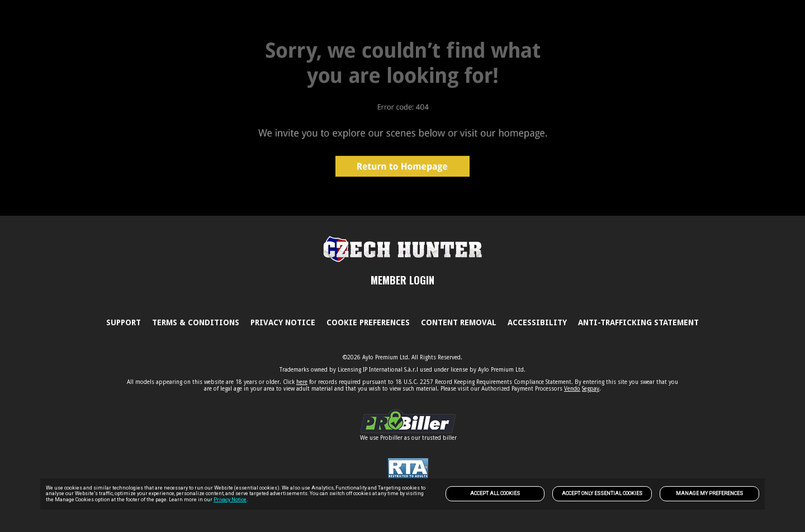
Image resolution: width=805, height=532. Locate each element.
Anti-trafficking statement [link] (638, 322)
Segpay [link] (591, 389)
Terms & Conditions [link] (196, 322)
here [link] (302, 382)
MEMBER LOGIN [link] (402, 280)
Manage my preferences (709, 493)
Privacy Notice (230, 500)
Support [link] (124, 322)
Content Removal (459, 322)
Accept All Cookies (495, 493)
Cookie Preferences (368, 322)
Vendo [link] (572, 389)
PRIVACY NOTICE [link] (283, 322)
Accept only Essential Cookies (602, 493)
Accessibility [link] (537, 322)
